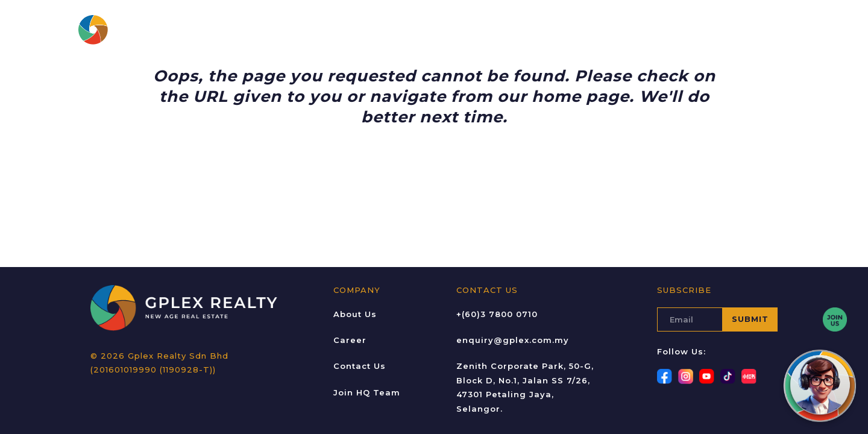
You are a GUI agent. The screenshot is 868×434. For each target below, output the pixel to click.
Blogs (534, 30)
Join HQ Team (367, 392)
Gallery (489, 30)
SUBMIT (750, 319)
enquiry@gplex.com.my (513, 340)
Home (288, 30)
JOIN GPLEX (742, 30)
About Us (335, 30)
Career (442, 30)
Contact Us (590, 30)
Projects (392, 30)
